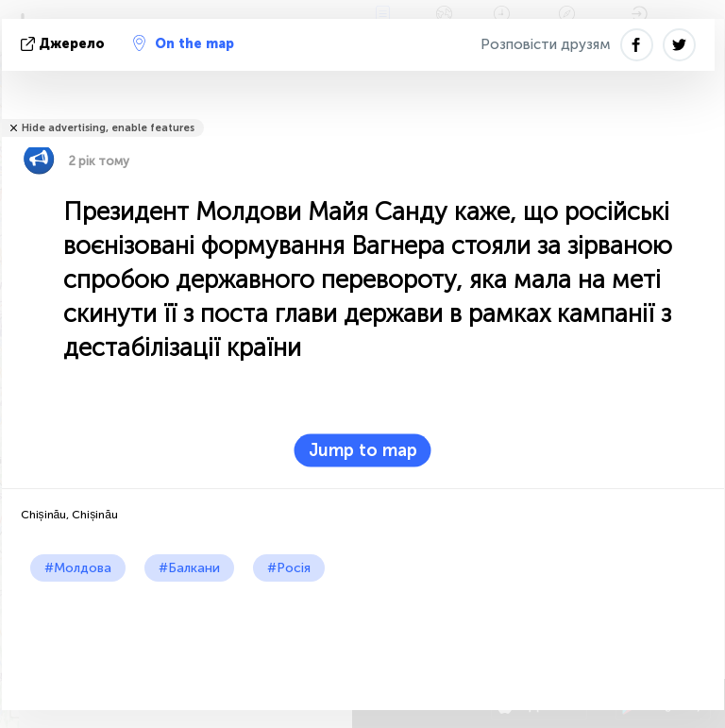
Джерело (65, 44)
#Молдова (78, 568)
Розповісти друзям (546, 44)
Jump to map (363, 450)
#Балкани (189, 568)
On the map (184, 43)
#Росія (289, 568)
